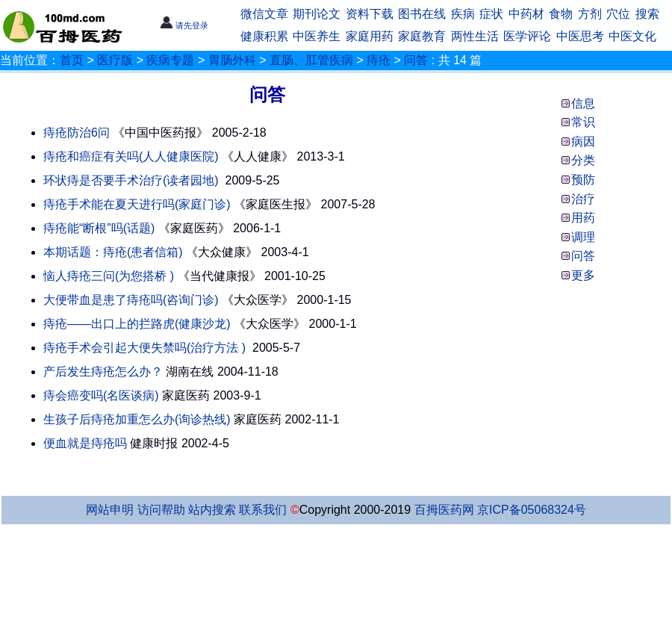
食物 (561, 14)
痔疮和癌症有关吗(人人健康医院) (131, 156)
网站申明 (110, 510)
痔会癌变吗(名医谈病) (101, 395)
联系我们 (263, 510)
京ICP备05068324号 (532, 510)
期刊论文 (317, 14)
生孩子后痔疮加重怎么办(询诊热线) (137, 419)
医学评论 (527, 36)
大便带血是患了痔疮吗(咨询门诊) (131, 300)
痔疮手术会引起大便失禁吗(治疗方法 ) (144, 348)
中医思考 (580, 36)
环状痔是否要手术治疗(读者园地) (131, 180)
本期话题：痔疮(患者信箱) (113, 252)
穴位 (618, 14)
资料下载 (370, 14)
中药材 (526, 14)
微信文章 (264, 14)
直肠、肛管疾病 (311, 60)
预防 (583, 180)
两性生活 (475, 36)
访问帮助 (161, 510)
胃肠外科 (232, 60)
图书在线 (422, 14)
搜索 (647, 14)
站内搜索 (212, 510)
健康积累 (264, 36)
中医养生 (317, 36)
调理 (583, 237)
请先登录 (184, 25)
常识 (583, 122)
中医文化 (632, 36)
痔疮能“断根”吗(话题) (99, 228)
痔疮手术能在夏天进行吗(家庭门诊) (137, 204)
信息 (583, 103)
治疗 (583, 199)
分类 (583, 160)
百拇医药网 (444, 510)
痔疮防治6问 (77, 133)
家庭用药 (370, 36)
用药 (583, 218)
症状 (491, 14)
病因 (583, 142)
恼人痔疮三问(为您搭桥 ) (109, 276)
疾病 (463, 14)
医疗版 (115, 60)
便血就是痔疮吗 (85, 443)
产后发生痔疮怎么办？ (103, 372)
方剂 (590, 14)
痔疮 (379, 60)
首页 (72, 60)
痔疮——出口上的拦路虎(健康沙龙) (137, 324)
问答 (416, 60)
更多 (583, 275)
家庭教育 (422, 36)
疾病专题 (170, 60)
